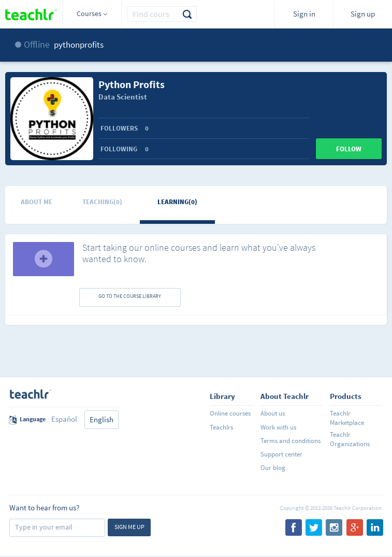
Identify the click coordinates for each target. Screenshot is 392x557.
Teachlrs (221, 427)
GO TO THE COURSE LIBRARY (130, 296)
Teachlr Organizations (350, 439)
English (101, 419)
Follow (349, 149)
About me (37, 202)
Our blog (273, 468)
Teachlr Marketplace (347, 418)
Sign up (363, 14)
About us (273, 413)
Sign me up (129, 527)
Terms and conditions (291, 441)
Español (64, 419)
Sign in (304, 14)
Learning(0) (177, 202)
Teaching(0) (102, 202)
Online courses (230, 413)
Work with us (278, 427)
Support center (281, 454)
